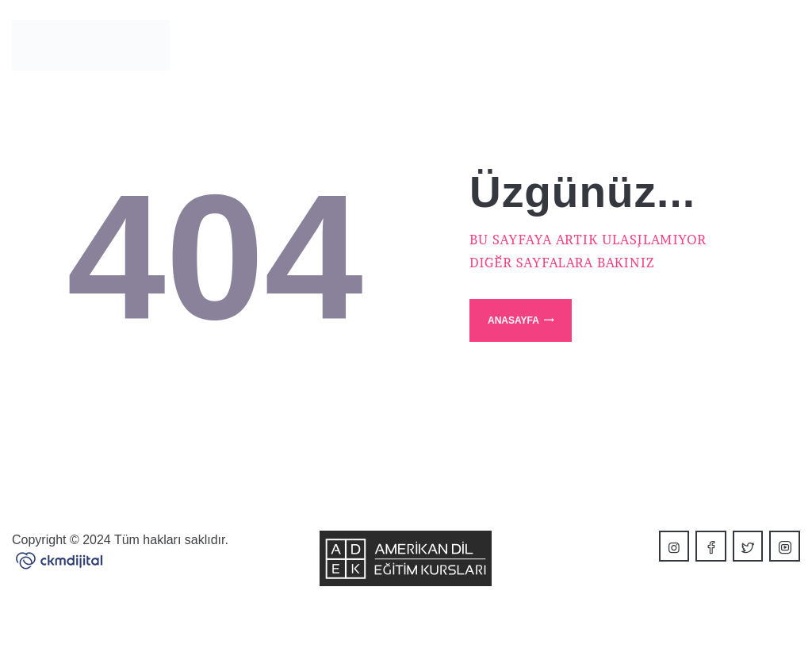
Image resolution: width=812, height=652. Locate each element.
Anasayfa (513, 320)
